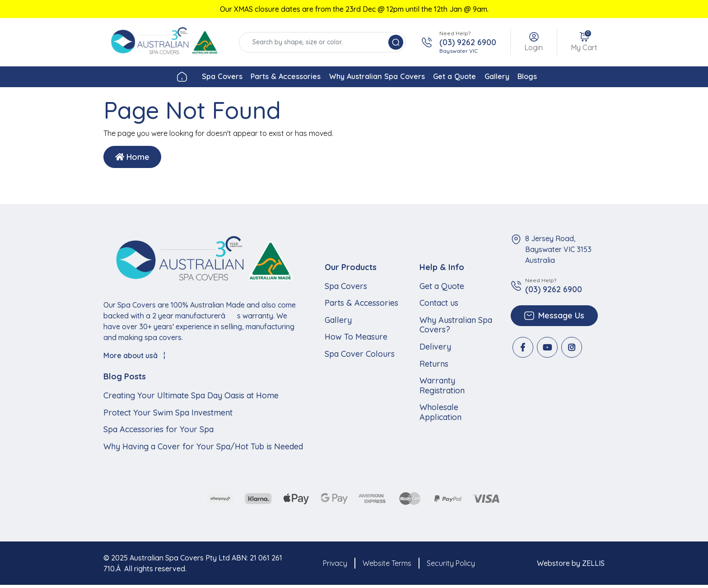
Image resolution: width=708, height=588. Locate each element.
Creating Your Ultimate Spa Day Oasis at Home (191, 398)
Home (132, 160)
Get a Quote (468, 78)
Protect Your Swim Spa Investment (168, 415)
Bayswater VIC (459, 51)
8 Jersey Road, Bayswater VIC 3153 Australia (558, 252)
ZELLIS (593, 566)
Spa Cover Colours (360, 356)
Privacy (335, 566)
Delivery (435, 349)
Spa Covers (180, 78)
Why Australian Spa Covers (372, 78)
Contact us (439, 306)
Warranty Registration (442, 388)
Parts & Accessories (261, 78)
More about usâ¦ (134, 358)
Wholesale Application (440, 415)
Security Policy (451, 566)
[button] (534, 42)
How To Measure (356, 340)
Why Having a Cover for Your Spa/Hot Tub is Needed (203, 449)
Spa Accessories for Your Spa (158, 432)
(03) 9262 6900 (468, 42)
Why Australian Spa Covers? (456, 327)
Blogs (570, 78)
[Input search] (315, 42)
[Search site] (396, 42)
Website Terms (387, 566)
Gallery (526, 78)
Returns (434, 366)
